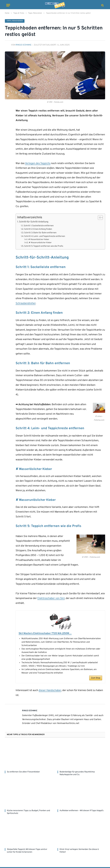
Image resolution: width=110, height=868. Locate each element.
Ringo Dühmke (24, 45)
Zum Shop (96, 679)
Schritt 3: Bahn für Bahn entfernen (40, 233)
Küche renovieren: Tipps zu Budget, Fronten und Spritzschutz (28, 813)
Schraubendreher (26, 303)
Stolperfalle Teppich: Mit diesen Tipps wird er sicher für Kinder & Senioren (27, 852)
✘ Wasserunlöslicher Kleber (40, 243)
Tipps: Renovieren (15, 21)
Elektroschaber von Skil (51, 598)
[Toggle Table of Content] (99, 218)
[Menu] (8, 5)
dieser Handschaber (50, 691)
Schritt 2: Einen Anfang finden (38, 229)
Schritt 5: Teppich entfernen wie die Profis (44, 246)
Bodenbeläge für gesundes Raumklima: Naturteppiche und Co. (77, 774)
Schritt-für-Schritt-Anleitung (34, 222)
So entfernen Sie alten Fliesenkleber (23, 773)
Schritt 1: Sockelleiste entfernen (39, 226)
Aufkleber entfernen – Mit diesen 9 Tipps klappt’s (82, 811)
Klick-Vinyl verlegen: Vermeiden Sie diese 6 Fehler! (79, 852)
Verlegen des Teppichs (38, 163)
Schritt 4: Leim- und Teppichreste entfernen (45, 236)
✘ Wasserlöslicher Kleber (39, 239)
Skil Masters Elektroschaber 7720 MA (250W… (47, 634)
